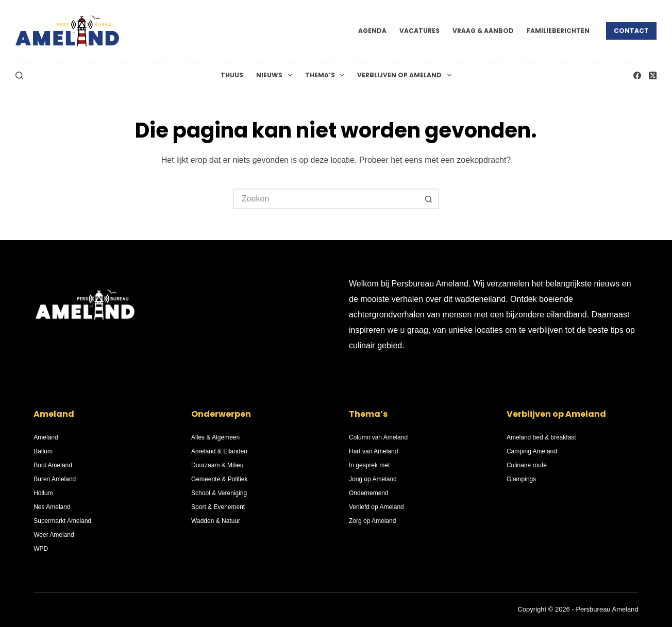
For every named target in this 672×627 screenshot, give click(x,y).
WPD (41, 549)
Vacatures (419, 31)
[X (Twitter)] (653, 75)
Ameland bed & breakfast (541, 437)
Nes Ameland (52, 507)
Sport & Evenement (218, 507)
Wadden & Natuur (216, 521)
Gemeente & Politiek (219, 479)
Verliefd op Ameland (376, 507)
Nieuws (276, 75)
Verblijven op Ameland (406, 75)
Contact (631, 31)
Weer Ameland (54, 535)
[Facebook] (637, 75)
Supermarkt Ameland (62, 521)
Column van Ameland (378, 437)
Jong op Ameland (373, 479)
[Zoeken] (19, 75)
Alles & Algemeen (215, 437)
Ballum (43, 451)
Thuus (232, 75)
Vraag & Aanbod (483, 31)
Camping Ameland (532, 451)
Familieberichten (558, 31)
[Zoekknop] (429, 199)
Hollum (43, 493)
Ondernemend (369, 493)
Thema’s (327, 75)
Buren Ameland (55, 479)
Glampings (521, 479)
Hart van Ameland (373, 451)
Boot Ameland (53, 465)
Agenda (372, 31)
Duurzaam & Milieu (217, 465)
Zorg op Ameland (372, 521)
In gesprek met (369, 465)
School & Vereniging (219, 493)
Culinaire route (527, 465)
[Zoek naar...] (326, 199)
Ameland (46, 437)
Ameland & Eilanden (219, 451)
